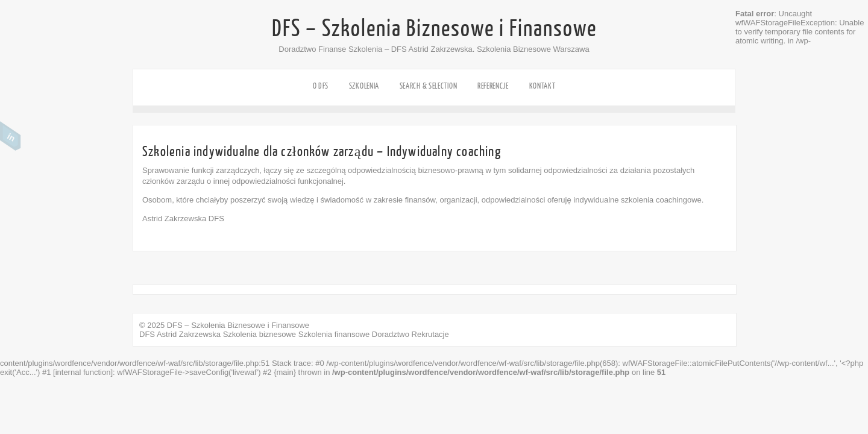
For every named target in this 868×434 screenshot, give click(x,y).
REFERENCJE (493, 86)
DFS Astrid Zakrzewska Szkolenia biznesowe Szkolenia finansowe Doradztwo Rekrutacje (294, 334)
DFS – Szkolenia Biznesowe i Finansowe (434, 29)
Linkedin (11, 136)
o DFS (321, 86)
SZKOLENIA (364, 86)
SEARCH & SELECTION (429, 86)
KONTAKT (542, 86)
